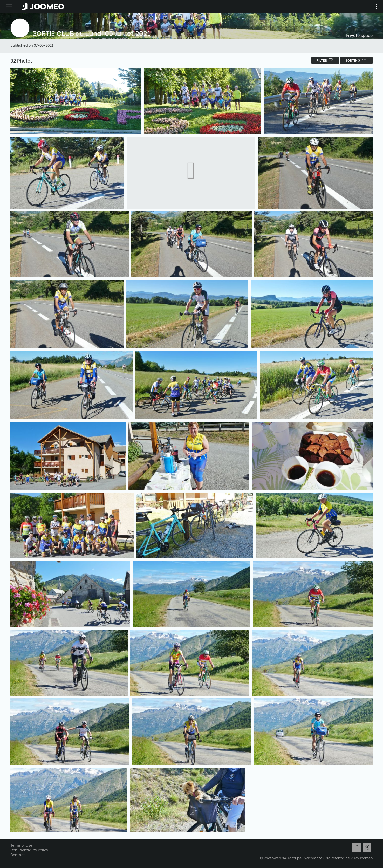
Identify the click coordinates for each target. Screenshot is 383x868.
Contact (18, 854)
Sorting (356, 60)
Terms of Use (21, 845)
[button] (14, 841)
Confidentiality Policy (29, 850)
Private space (359, 35)
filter (325, 60)
